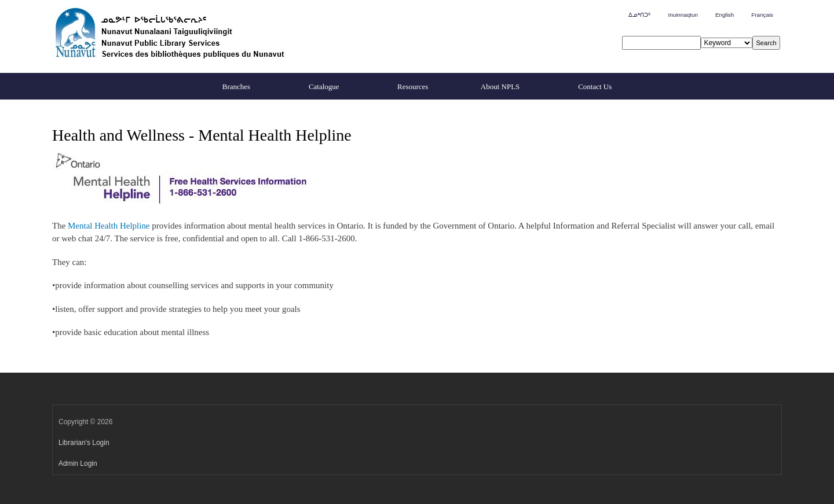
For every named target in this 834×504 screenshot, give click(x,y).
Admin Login (78, 463)
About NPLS (500, 87)
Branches (236, 87)
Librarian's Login (84, 443)
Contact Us (595, 87)
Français (762, 15)
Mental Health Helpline (109, 226)
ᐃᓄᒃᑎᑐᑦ (639, 15)
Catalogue (324, 87)
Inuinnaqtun (683, 15)
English (725, 15)
